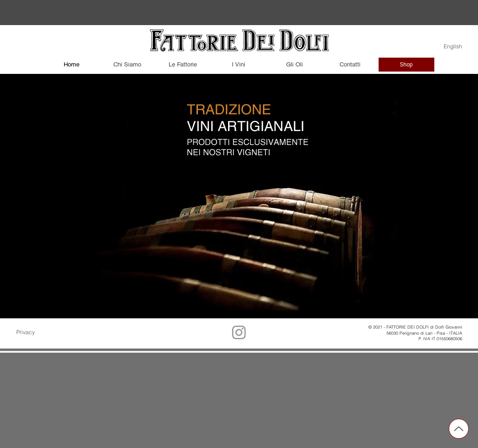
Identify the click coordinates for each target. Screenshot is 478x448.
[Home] (72, 65)
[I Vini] (239, 65)
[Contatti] (350, 65)
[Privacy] (39, 332)
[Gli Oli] (295, 65)
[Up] (459, 429)
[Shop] (406, 65)
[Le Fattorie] (183, 65)
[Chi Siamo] (127, 65)
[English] (448, 46)
